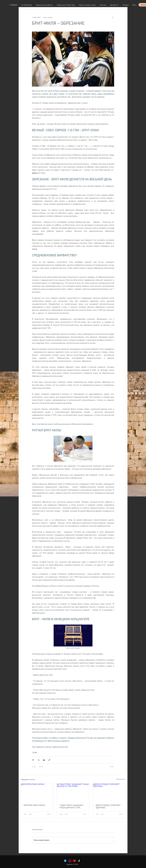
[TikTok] (79, 861)
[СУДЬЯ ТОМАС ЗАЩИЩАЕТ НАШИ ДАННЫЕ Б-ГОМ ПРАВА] (73, 792)
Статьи (35, 752)
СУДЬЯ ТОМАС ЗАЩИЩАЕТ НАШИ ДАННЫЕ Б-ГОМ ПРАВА (72, 807)
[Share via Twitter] (38, 760)
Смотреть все (121, 779)
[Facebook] (65, 861)
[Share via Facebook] (33, 760)
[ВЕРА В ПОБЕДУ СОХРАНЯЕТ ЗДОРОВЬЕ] (109, 792)
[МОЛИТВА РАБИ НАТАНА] (37, 792)
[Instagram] (70, 861)
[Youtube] (74, 861)
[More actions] (113, 17)
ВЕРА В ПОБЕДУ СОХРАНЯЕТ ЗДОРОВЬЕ (108, 807)
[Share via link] (49, 760)
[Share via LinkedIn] (44, 760)
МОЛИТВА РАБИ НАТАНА (34, 805)
